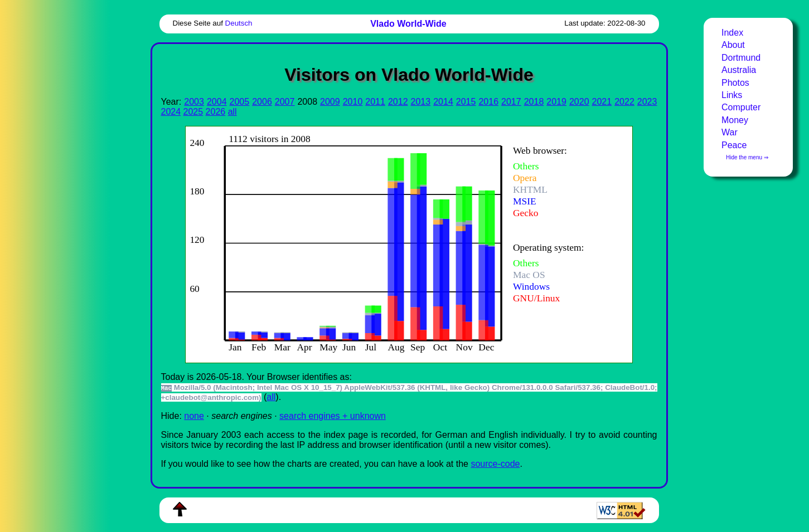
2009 (330, 102)
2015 (466, 102)
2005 (240, 102)
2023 (647, 102)
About (733, 45)
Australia (739, 70)
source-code (495, 464)
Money (735, 120)
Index (732, 33)
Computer (741, 107)
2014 (443, 102)
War (730, 132)
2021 (602, 102)
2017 (511, 102)
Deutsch (239, 23)
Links (732, 95)
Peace (734, 145)
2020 (579, 102)
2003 (194, 102)
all (232, 112)
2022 (624, 102)
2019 (556, 102)
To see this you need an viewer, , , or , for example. (400, 243)
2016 (488, 102)
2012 (398, 102)
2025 (193, 112)
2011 (375, 102)
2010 (353, 102)
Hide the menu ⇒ (747, 157)
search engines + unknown (333, 416)
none (194, 416)
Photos (735, 83)
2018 (534, 102)
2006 (262, 102)
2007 (285, 102)
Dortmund (741, 58)
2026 (216, 112)
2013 (421, 102)
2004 (217, 102)
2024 (171, 112)
